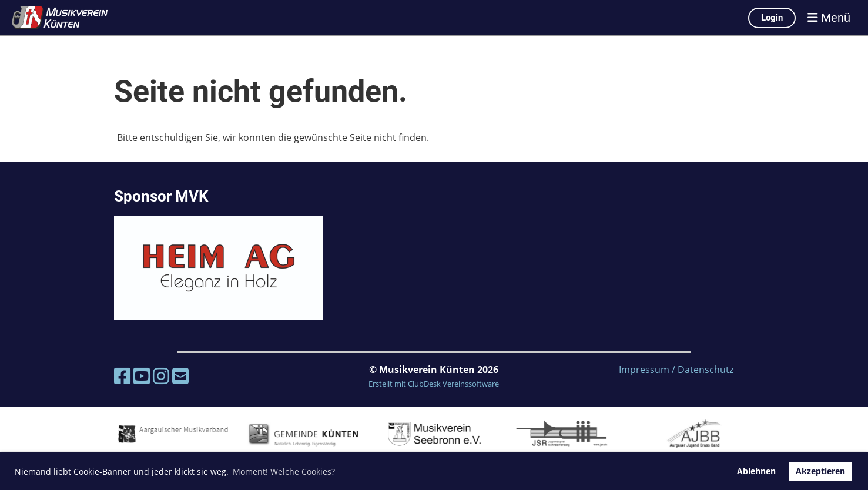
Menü (829, 18)
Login (772, 18)
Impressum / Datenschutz (676, 370)
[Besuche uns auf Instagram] (161, 376)
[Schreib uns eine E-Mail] (180, 376)
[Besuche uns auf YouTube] (142, 376)
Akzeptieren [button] (820, 471)
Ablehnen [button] (756, 471)
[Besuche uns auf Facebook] (122, 376)
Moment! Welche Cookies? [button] (284, 471)
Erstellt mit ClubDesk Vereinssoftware (434, 384)
